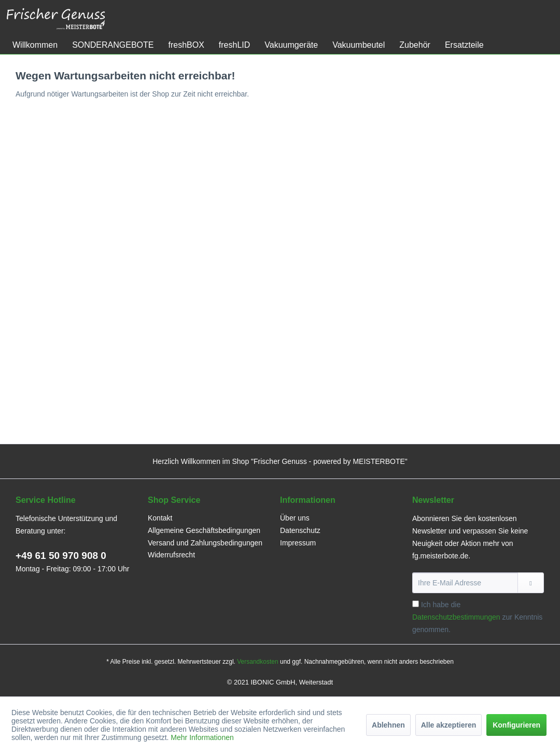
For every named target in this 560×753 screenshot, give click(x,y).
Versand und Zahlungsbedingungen (205, 543)
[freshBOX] (186, 45)
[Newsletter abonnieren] (531, 583)
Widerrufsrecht (171, 555)
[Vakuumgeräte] (291, 45)
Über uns (295, 518)
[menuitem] (35, 45)
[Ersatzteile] (464, 45)
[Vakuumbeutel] (359, 45)
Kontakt (160, 518)
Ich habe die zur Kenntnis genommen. (477, 617)
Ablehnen (388, 725)
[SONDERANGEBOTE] (113, 45)
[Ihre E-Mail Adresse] (465, 583)
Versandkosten (257, 662)
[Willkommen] (35, 45)
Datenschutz (300, 530)
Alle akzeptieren (449, 725)
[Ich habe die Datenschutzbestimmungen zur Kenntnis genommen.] (416, 604)
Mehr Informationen (202, 737)
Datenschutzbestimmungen (456, 617)
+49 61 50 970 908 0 (61, 556)
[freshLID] (234, 45)
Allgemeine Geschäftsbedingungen (204, 530)
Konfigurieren (516, 725)
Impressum (298, 543)
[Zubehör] (415, 45)
